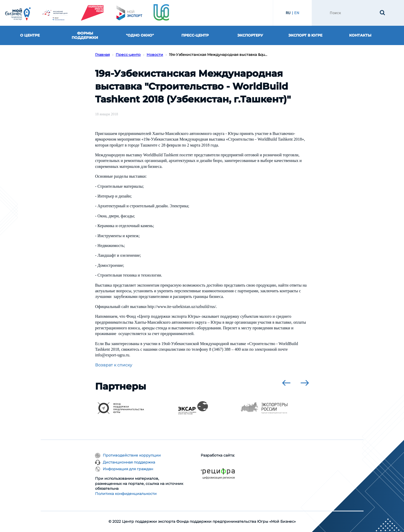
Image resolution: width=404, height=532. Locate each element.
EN (297, 13)
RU (288, 13)
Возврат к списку (114, 365)
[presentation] (286, 383)
